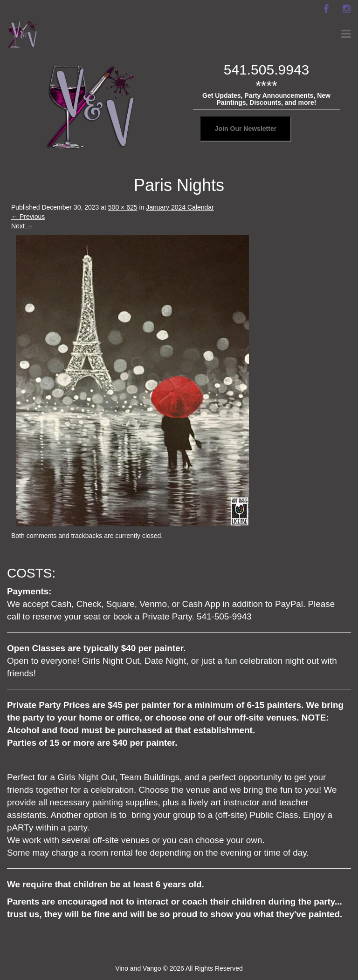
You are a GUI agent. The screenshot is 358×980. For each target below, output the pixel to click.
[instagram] (346, 9)
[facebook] (326, 9)
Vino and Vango (138, 968)
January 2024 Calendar (180, 207)
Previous (28, 217)
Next (22, 226)
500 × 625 (123, 207)
